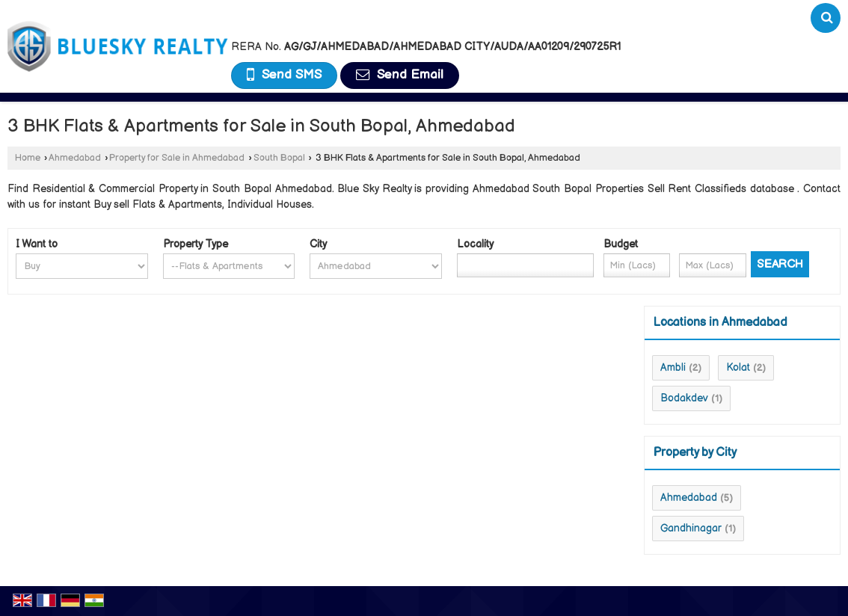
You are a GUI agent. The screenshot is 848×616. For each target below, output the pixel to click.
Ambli (673, 367)
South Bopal (279, 158)
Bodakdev (684, 398)
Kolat (738, 367)
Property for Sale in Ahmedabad (177, 158)
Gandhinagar (691, 528)
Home (28, 158)
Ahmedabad (75, 158)
